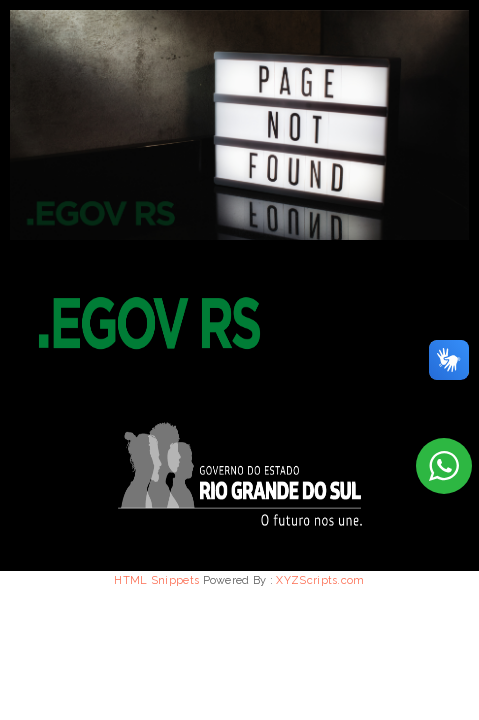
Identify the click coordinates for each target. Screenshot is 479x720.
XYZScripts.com (320, 580)
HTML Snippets (156, 580)
